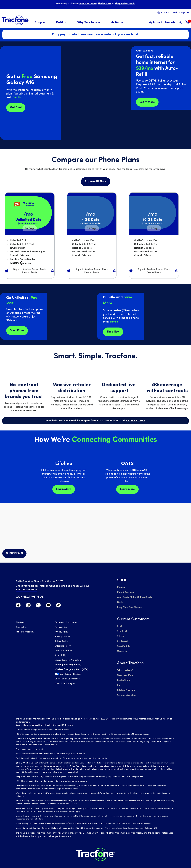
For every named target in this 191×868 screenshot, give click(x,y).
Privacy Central (62, 637)
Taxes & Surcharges (65, 684)
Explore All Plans (96, 182)
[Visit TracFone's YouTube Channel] (48, 606)
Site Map (20, 623)
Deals (120, 601)
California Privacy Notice (67, 679)
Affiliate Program (25, 632)
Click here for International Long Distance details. (84, 753)
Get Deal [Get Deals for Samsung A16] (16, 108)
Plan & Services (125, 592)
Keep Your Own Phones (129, 606)
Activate (121, 634)
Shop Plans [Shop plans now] (17, 331)
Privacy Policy (61, 632)
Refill (119, 625)
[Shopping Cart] (188, 23)
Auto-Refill (122, 629)
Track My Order (124, 643)
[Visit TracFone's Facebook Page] (18, 606)
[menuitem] (40, 23)
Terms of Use (61, 628)
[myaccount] (155, 23)
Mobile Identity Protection (68, 661)
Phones (121, 587)
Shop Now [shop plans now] (113, 332)
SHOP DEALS (14, 553)
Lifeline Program (126, 685)
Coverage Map (125, 671)
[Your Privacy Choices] (72, 676)
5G (119, 680)
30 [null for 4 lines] (30, 229)
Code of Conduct (63, 651)
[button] (40, 23)
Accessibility (61, 656)
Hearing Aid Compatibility (68, 665)
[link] (117, 23)
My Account (122, 648)
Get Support (122, 639)
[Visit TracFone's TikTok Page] (58, 606)
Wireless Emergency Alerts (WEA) (71, 670)
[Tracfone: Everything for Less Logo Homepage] (15, 20)
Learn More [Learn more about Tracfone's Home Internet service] (147, 102)
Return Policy (61, 642)
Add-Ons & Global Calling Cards (134, 597)
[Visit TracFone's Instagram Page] (28, 606)
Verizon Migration (126, 690)
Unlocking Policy (63, 647)
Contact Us (21, 628)
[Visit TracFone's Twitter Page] (38, 606)
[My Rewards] (170, 23)
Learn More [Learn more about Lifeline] (64, 489)
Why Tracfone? (125, 666)
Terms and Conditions (66, 623)
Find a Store (123, 676)
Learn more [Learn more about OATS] (127, 489)
